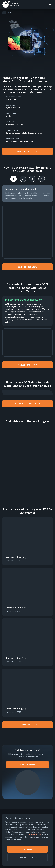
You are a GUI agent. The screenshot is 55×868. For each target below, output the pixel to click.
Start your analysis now (27, 404)
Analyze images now (27, 365)
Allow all (28, 849)
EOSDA (11, 4)
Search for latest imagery (27, 151)
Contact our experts (28, 765)
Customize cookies (28, 858)
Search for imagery (27, 267)
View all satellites (27, 725)
